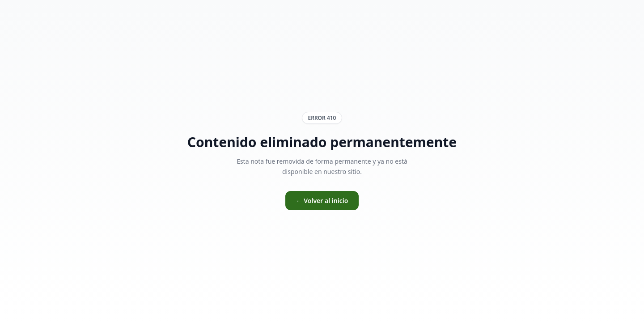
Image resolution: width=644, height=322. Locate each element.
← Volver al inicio (322, 201)
